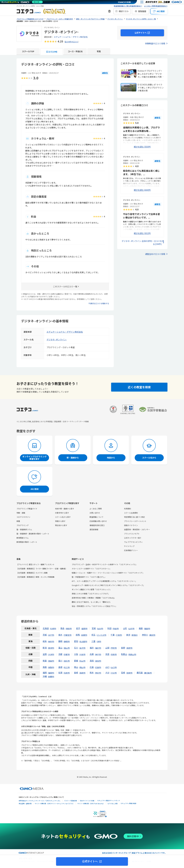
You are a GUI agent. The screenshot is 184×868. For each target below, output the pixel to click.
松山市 (82, 661)
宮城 (94, 628)
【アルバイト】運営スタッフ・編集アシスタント (36, 564)
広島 (92, 667)
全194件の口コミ (72, 42)
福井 (92, 648)
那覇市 (51, 677)
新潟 (45, 648)
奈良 (107, 654)
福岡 (45, 673)
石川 (76, 648)
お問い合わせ (95, 513)
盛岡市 (84, 628)
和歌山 (124, 654)
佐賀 (60, 673)
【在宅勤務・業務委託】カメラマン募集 (32, 573)
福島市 (147, 628)
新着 (18, 521)
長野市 (129, 648)
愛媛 (76, 661)
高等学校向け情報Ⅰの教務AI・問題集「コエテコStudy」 (94, 598)
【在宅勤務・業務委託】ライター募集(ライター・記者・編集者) (41, 569)
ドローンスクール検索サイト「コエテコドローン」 (91, 569)
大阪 (76, 654)
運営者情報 (94, 529)
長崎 (76, 673)
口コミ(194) (52, 52)
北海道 (46, 628)
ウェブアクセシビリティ (133, 542)
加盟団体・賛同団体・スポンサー (137, 529)
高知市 (98, 661)
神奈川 (145, 635)
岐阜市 (51, 641)
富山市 (67, 648)
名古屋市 (83, 641)
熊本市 (98, 673)
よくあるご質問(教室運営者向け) (156, 6)
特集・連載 (21, 513)
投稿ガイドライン (131, 525)
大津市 (51, 654)
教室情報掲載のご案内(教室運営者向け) (128, 6)
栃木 (60, 635)
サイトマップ (129, 546)
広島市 (98, 667)
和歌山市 (132, 654)
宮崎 (123, 673)
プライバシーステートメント (135, 521)
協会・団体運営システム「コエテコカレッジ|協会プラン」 (94, 606)
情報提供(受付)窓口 (97, 525)
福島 (141, 628)
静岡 (60, 641)
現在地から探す (61, 525)
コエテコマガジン (23, 517)
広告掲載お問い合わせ (98, 521)
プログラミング (23, 525)
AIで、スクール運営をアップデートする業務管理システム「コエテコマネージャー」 (104, 581)
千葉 (113, 635)
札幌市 (53, 628)
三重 (93, 641)
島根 (60, 667)
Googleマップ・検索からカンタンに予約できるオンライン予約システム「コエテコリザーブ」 (108, 585)
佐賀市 (67, 673)
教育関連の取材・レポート (27, 542)
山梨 (107, 648)
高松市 (67, 661)
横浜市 (152, 635)
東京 (128, 635)
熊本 (92, 673)
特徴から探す (60, 521)
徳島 (45, 661)
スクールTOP (28, 51)
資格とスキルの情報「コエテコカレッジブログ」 (91, 594)
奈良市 (114, 654)
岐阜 (45, 641)
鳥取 (45, 667)
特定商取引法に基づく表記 (134, 517)
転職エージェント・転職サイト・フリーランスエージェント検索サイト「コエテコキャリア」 (108, 573)
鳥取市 (51, 667)
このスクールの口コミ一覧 (65, 286)
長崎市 (82, 673)
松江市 (67, 667)
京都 (60, 654)
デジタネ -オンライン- (57, 340)
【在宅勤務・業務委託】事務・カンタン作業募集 (36, 577)
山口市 (114, 667)
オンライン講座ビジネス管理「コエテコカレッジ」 (92, 589)
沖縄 (45, 676)
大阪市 (82, 654)
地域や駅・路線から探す (65, 509)
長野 (123, 648)
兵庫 (92, 654)
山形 (125, 628)
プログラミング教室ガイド (27, 509)
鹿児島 (140, 673)
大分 (107, 673)
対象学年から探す (62, 513)
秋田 (109, 628)
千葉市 (119, 635)
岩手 (78, 628)
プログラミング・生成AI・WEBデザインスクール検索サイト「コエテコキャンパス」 (105, 564)
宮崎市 (129, 673)
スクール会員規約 (131, 513)
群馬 (78, 635)
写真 (99, 51)
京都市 (67, 654)
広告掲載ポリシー (131, 550)
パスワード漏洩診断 (70, 801)
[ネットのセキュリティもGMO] (22, 2)
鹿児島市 (148, 673)
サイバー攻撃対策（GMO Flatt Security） (91, 804)
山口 (107, 667)
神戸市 (98, 654)
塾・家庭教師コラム (24, 529)
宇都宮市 (68, 635)
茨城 (45, 635)
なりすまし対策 (113, 804)
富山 (60, 648)
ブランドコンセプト (132, 534)
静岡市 (67, 641)
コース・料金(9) (75, 51)
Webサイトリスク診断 (87, 801)
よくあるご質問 (96, 509)
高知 (92, 661)
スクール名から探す (63, 517)
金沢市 (82, 648)
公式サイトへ (90, 861)
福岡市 (51, 673)
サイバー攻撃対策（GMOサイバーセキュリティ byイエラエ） (54, 804)
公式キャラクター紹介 (133, 538)
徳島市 (51, 661)
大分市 (114, 673)
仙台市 (100, 628)
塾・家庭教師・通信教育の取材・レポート (33, 534)
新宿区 (135, 635)
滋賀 (45, 654)
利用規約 (128, 509)
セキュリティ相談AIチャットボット (109, 800)
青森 (62, 628)
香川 (60, 661)
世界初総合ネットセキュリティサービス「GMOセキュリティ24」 (40, 801)
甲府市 (114, 648)
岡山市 (82, 667)
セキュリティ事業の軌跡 (128, 803)
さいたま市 (101, 635)
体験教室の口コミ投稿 (155, 43)
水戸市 (51, 635)
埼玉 (93, 635)
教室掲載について (96, 517)
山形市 (131, 628)
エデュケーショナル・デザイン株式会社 (71, 37)
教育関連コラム (23, 538)
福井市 (98, 648)
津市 (99, 641)
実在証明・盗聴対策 (25, 804)
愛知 (76, 641)
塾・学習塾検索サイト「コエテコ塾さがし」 (89, 577)
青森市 (69, 628)
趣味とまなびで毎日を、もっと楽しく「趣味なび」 (92, 602)
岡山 (76, 667)
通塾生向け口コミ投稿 (155, 254)
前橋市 (84, 635)
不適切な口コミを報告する (99, 303)
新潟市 (51, 648)
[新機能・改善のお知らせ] (109, 11)
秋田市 (116, 628)
